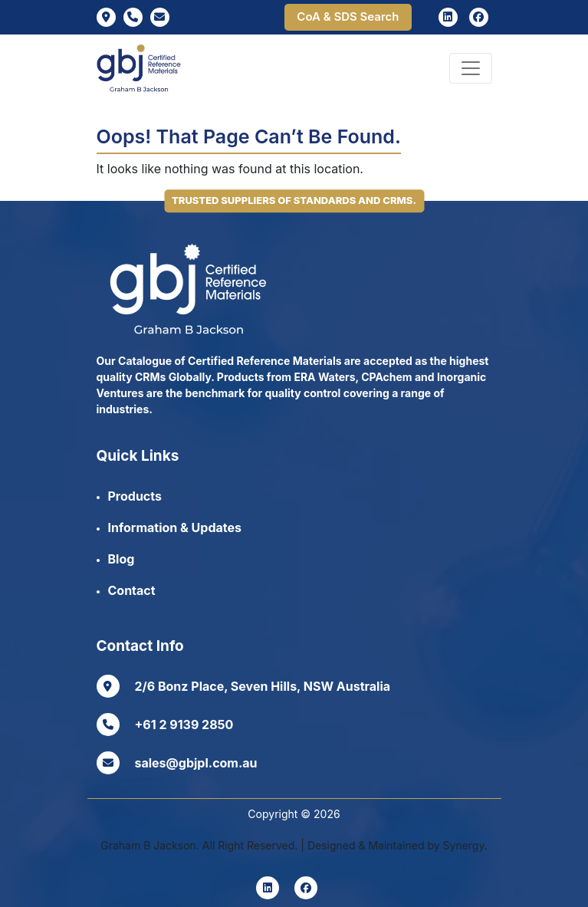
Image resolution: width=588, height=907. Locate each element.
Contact (132, 590)
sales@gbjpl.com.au (177, 763)
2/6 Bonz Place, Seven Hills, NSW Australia (244, 686)
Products (135, 496)
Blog (122, 559)
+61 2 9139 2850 (165, 725)
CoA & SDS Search (348, 16)
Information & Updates (175, 527)
